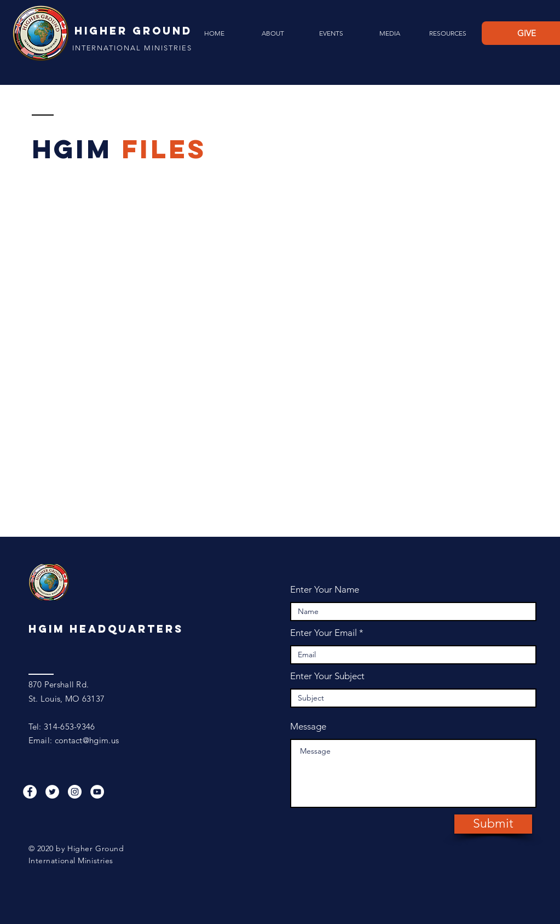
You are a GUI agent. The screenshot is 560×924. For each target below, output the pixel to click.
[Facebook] (30, 792)
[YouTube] (97, 792)
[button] (273, 33)
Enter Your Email (324, 633)
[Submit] (493, 824)
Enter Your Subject (327, 676)
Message (308, 727)
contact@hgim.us (87, 740)
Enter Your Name (325, 590)
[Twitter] (52, 792)
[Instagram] (75, 792)
